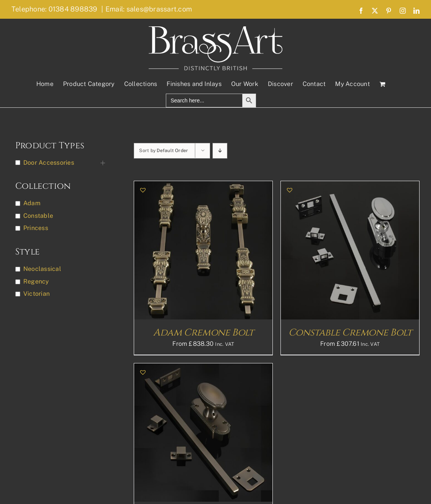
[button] (143, 190)
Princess (36, 228)
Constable (38, 216)
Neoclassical (42, 269)
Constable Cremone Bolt (350, 333)
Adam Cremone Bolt (203, 333)
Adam (32, 203)
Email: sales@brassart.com (149, 9)
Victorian (36, 294)
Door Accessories (49, 163)
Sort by (164, 151)
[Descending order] (220, 151)
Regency (36, 281)
